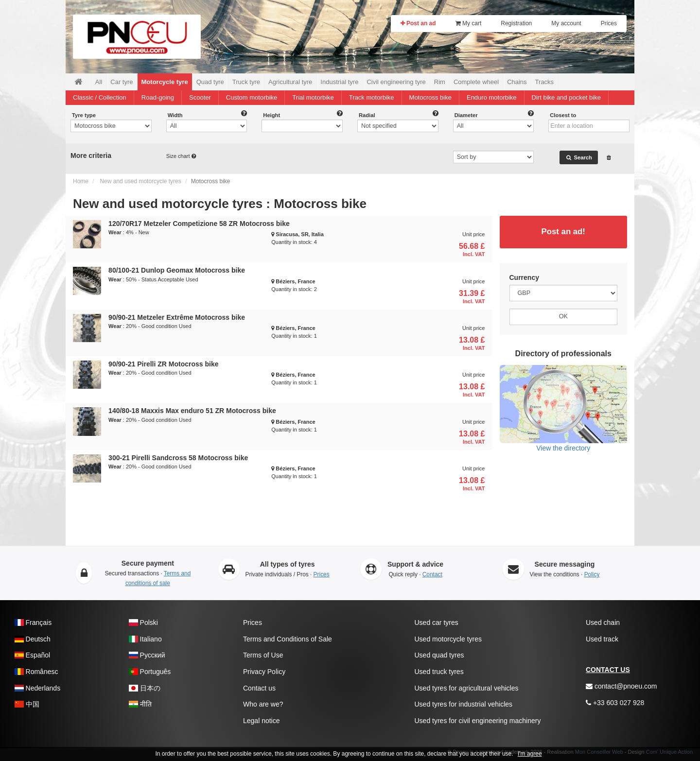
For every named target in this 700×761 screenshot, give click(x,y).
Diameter (466, 115)
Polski (143, 623)
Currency (524, 277)
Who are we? (263, 704)
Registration (516, 23)
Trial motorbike (313, 97)
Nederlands (37, 688)
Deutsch (33, 639)
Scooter (200, 97)
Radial (367, 115)
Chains (517, 82)
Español (32, 655)
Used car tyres (437, 623)
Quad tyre (210, 82)
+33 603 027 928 (615, 703)
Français (33, 623)
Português (150, 672)
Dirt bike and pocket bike (566, 97)
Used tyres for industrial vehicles (464, 704)
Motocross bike (430, 97)
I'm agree (530, 754)
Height (271, 115)
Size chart (179, 156)
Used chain (603, 623)
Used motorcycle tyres (448, 639)
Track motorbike (372, 97)
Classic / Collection (100, 97)
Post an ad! (563, 232)
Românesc (36, 672)
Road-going (158, 97)
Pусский (147, 655)
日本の (145, 688)
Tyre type (84, 115)
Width (175, 115)
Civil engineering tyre (396, 82)
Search (579, 157)
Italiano (145, 639)
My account (566, 23)
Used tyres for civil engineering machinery (478, 721)
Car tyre (122, 82)
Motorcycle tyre (165, 82)
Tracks (545, 82)
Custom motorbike (252, 97)
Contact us (259, 688)
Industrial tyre (339, 82)
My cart (469, 23)
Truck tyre (246, 82)
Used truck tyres (439, 672)
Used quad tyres (439, 655)
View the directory (564, 408)
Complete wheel (476, 82)
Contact (432, 574)
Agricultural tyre (290, 82)
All (99, 82)
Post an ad (418, 23)
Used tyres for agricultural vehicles (467, 688)
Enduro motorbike (492, 97)
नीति (140, 704)
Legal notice (262, 721)
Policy (592, 574)
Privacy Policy (264, 672)
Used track (602, 639)
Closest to (563, 115)
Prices (609, 23)
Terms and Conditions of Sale (288, 639)
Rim (440, 82)
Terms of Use (263, 655)
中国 (27, 704)
